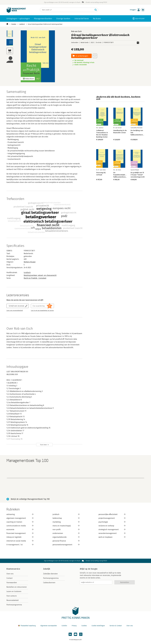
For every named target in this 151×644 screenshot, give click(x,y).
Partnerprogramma (14, 605)
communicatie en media (20, 526)
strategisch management (112, 529)
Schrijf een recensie (17, 306)
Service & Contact (116, 626)
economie (20, 529)
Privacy (74, 626)
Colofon (64, 626)
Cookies (84, 626)
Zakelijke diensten (50, 574)
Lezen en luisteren (14, 591)
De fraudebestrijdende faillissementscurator (121, 175)
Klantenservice (13, 569)
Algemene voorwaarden (49, 626)
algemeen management (20, 518)
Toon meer (43, 445)
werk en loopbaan (112, 537)
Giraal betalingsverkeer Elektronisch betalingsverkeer (45, 24)
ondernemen (66, 533)
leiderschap (66, 518)
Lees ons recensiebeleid (15, 310)
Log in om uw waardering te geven (42, 310)
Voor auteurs (12, 596)
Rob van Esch (76, 31)
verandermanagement (112, 533)
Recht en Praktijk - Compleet (35, 278)
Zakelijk (47, 569)
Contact (9, 578)
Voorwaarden (12, 583)
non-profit (66, 529)
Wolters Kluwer (30, 262)
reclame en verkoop (112, 526)
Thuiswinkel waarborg (27, 626)
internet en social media (20, 541)
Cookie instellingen (98, 626)
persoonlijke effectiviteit (112, 514)
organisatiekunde (66, 537)
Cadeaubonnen (49, 583)
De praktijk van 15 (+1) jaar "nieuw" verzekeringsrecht (138, 175)
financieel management (20, 533)
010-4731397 (140, 19)
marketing (66, 522)
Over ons (10, 574)
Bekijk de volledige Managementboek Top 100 (30, 499)
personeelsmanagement (66, 545)
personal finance (66, 541)
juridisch (66, 514)
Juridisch (22, 24)
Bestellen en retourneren (17, 587)
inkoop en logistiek (20, 537)
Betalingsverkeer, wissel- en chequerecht (40, 275)
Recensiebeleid (13, 600)
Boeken (14, 24)
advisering (20, 514)
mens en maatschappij (66, 526)
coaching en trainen (20, 522)
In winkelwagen (82, 56)
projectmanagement (112, 518)
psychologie (112, 522)
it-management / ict (20, 545)
